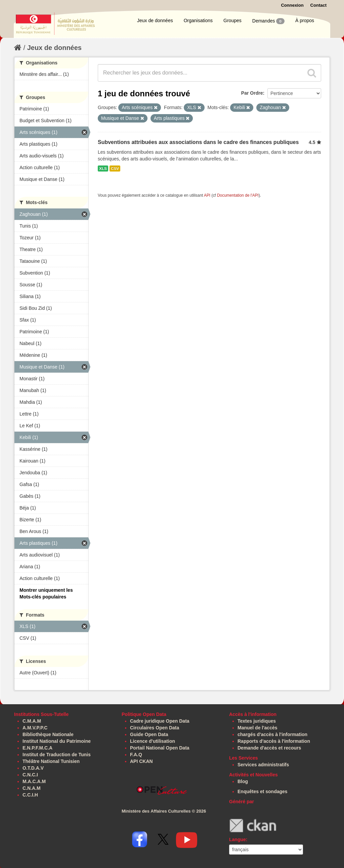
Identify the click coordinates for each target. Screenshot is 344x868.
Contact (318, 5)
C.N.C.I (30, 775)
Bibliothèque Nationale (48, 734)
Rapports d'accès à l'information (274, 741)
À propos (305, 20)
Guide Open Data (149, 734)
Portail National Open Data (160, 748)
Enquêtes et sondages (263, 791)
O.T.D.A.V (33, 768)
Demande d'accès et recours (269, 748)
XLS (103, 168)
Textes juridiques (257, 721)
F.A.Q (136, 755)
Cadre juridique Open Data (160, 721)
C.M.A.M (32, 721)
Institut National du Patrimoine (57, 741)
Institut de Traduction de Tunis (57, 755)
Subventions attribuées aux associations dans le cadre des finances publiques (198, 142)
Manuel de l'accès (257, 728)
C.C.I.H (30, 795)
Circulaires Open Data (155, 728)
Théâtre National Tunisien (51, 761)
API (207, 195)
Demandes (268, 21)
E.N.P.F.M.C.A (37, 748)
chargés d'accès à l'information (272, 734)
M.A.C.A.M (34, 781)
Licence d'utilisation (153, 741)
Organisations (198, 20)
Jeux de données (155, 20)
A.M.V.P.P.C (35, 728)
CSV (115, 168)
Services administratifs (263, 765)
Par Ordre (252, 93)
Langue (238, 839)
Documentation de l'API (238, 195)
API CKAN (141, 761)
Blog (243, 781)
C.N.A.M (32, 788)
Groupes (232, 20)
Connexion (292, 5)
